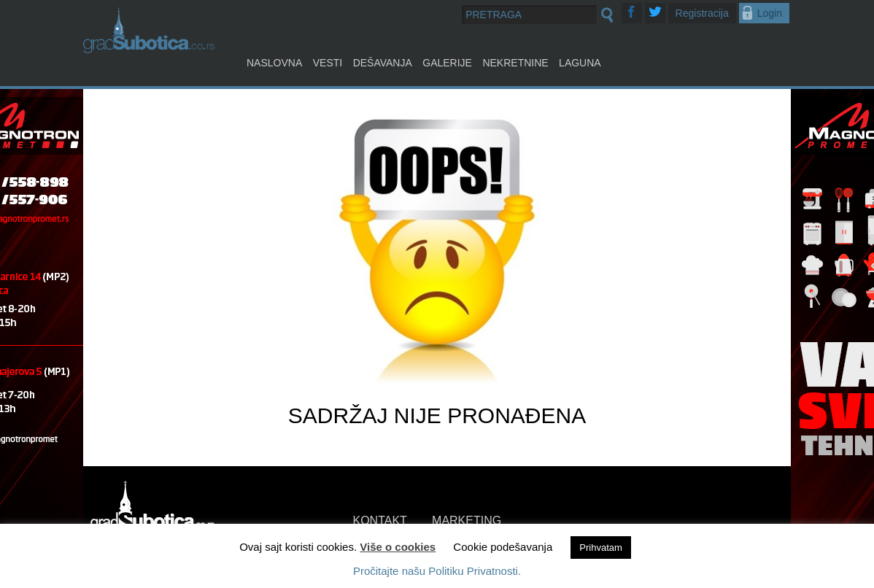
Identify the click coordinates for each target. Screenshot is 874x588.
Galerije (447, 63)
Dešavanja (383, 63)
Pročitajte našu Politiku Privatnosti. (437, 571)
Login (770, 13)
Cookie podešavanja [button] (503, 547)
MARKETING (467, 521)
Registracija (702, 13)
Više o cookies (398, 547)
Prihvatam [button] (601, 548)
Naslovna (274, 63)
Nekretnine (515, 63)
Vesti (328, 63)
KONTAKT (380, 521)
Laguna (580, 63)
